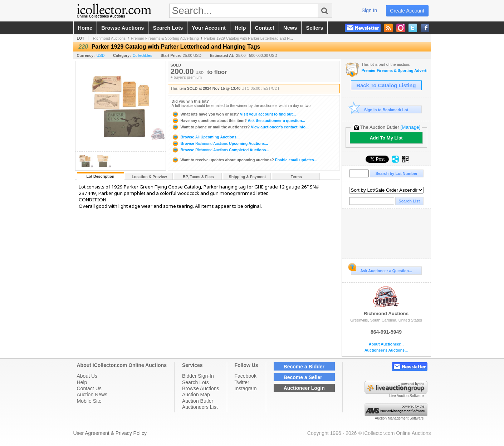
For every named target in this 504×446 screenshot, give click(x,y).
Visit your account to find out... (234, 114)
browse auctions (123, 28)
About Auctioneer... (386, 344)
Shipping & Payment (248, 177)
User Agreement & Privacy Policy (110, 433)
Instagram (246, 388)
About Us (87, 376)
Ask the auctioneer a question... (238, 121)
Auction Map (196, 394)
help (240, 28)
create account (407, 11)
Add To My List (386, 138)
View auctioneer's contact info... (240, 127)
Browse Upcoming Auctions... (206, 137)
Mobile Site (89, 401)
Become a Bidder (304, 367)
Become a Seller (303, 377)
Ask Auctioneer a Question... (381, 270)
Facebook (246, 376)
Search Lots (195, 382)
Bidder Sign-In (198, 376)
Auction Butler (198, 401)
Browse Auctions (201, 388)
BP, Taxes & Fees (198, 177)
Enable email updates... (244, 160)
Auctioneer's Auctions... (386, 350)
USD (101, 55)
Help (82, 382)
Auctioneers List (200, 407)
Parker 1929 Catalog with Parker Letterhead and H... (249, 38)
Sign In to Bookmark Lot (380, 110)
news (290, 28)
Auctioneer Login (304, 388)
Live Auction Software (406, 396)
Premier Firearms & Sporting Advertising (165, 38)
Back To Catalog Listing (386, 85)
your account (209, 28)
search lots (168, 28)
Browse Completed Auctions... (221, 150)
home (85, 28)
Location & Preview (149, 177)
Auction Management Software (399, 418)
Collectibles (143, 55)
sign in (370, 10)
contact (265, 28)
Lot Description (100, 176)
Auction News (92, 394)
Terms (296, 177)
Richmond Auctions (109, 38)
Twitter (242, 382)
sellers (314, 28)
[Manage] (410, 127)
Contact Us (89, 388)
